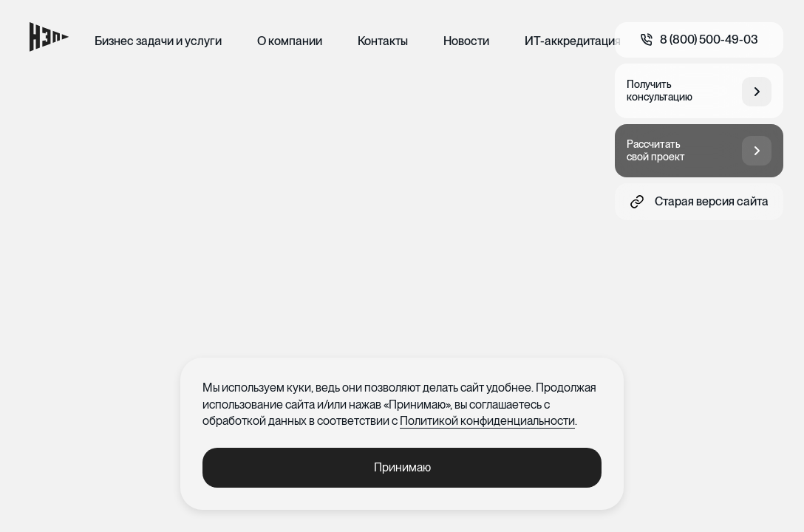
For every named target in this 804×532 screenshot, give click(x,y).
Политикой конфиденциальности (487, 421)
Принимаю (402, 467)
